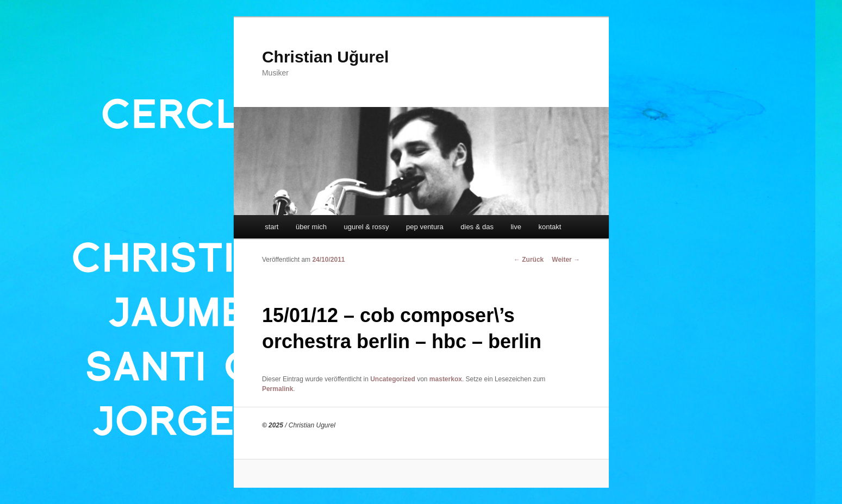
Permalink (277, 389)
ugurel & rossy (367, 227)
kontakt (550, 227)
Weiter (566, 260)
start (272, 227)
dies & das (477, 227)
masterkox (446, 379)
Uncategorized (393, 379)
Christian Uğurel (325, 57)
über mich (311, 227)
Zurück (529, 260)
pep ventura (425, 227)
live (516, 227)
